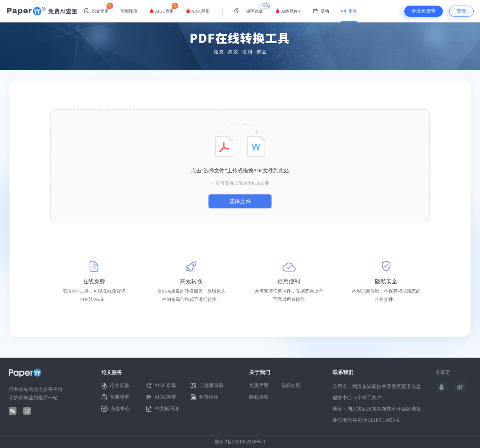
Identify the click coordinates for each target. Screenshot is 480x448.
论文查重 (96, 8)
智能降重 (129, 11)
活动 (321, 11)
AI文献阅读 (163, 409)
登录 (461, 11)
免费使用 (205, 397)
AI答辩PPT (288, 11)
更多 (349, 11)
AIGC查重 (162, 8)
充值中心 (116, 409)
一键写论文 (249, 11)
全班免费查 (424, 11)
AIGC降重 (198, 11)
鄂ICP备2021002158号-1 (240, 442)
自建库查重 (207, 386)
